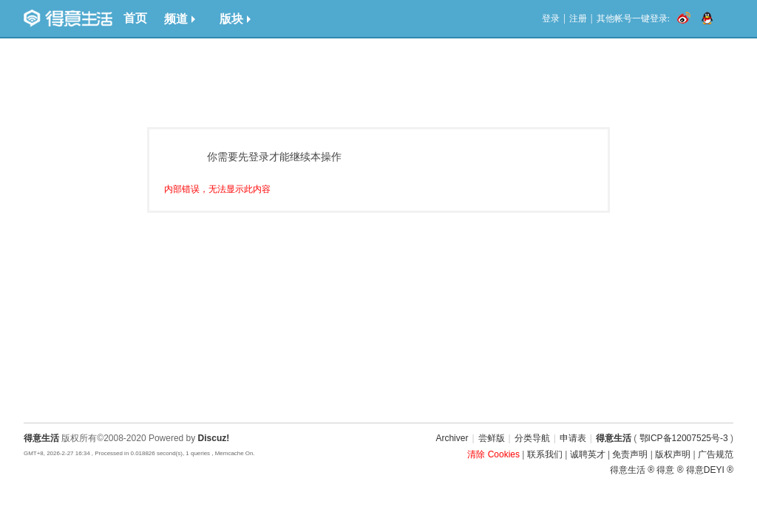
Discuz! (214, 438)
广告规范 (716, 454)
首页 (135, 18)
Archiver (452, 438)
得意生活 (614, 438)
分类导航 (532, 438)
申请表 (573, 438)
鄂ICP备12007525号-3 (684, 438)
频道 (180, 19)
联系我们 (545, 454)
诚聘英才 (588, 454)
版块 (235, 19)
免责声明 (630, 454)
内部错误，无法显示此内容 (217, 189)
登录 (551, 18)
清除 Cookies (493, 454)
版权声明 (673, 454)
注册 (578, 18)
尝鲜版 (492, 438)
